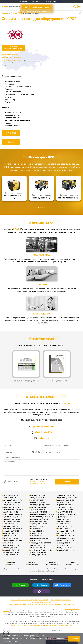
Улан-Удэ (59, 529)
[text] (41, 467)
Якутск (58, 548)
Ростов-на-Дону (34, 543)
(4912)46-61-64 (40, 545)
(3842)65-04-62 (14, 545)
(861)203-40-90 (15, 555)
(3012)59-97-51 (68, 529)
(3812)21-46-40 (38, 526)
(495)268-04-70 (40, 510)
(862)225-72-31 (65, 502)
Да (26, 7)
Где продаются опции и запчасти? (60, 600)
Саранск (32, 552)
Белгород (5, 507)
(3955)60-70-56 (13, 498)
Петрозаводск (34, 538)
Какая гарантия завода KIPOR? (41, 602)
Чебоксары (60, 538)
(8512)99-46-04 (15, 502)
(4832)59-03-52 (12, 512)
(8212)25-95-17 (70, 510)
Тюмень (59, 526)
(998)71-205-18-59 (69, 514)
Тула (58, 524)
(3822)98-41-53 (66, 521)
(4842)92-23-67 (12, 543)
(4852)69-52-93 (69, 550)
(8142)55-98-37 (45, 538)
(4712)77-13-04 (39, 500)
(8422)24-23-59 (69, 531)
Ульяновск (60, 531)
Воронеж (5, 526)
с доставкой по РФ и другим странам (21, 625)
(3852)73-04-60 (13, 505)
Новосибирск (34, 521)
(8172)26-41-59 (13, 524)
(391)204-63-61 (43, 495)
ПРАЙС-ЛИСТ (11, 133)
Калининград (6, 541)
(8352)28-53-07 (70, 538)
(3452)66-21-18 (67, 526)
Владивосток (6, 514)
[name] (22, 445)
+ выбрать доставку (12, 457)
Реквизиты (33, 631)
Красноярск (33, 495)
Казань (4, 538)
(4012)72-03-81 (17, 541)
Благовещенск (7, 510)
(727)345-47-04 (13, 495)
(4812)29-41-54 (69, 500)
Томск (58, 521)
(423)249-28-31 (17, 514)
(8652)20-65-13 (70, 505)
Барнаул (5, 505)
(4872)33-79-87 (65, 524)
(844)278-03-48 (15, 521)
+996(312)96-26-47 (72, 565)
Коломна (5, 550)
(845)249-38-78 (40, 555)
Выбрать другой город (41, 7)
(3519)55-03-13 (45, 505)
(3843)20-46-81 (44, 519)
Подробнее (60, 639)
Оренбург (32, 531)
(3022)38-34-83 (65, 545)
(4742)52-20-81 (40, 502)
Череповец (60, 543)
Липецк (31, 502)
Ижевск (4, 533)
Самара (32, 548)
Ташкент (59, 514)
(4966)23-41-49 (14, 550)
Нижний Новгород (35, 517)
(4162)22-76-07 (18, 510)
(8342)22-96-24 (40, 552)
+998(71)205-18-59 (52, 565)
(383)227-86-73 (44, 521)
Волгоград (5, 521)
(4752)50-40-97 (67, 512)
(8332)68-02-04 (12, 548)
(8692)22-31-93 (71, 495)
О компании (23, 631)
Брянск (4, 512)
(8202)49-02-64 (69, 543)
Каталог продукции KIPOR (48, 631)
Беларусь (31, 563)
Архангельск (6, 500)
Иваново (5, 531)
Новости (61, 631)
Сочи (58, 502)
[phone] (22, 452)
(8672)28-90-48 (17, 517)
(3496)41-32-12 (41, 524)
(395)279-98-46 (13, 536)
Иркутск (5, 536)
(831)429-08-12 (47, 517)
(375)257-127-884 (40, 507)
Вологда (5, 524)
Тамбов (59, 512)
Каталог (11, 142)
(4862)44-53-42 (38, 529)
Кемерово (5, 545)
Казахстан (11, 563)
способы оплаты (39, 625)
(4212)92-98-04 (69, 536)
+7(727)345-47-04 (11, 565)
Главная (5, 13)
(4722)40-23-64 (14, 507)
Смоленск (59, 500)
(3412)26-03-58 (13, 533)
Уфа (57, 533)
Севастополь (61, 495)
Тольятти (59, 519)
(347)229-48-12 (64, 533)
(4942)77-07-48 (14, 552)
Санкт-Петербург (35, 550)
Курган (31, 498)
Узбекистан (52, 563)
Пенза (31, 533)
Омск (31, 526)
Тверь (58, 517)
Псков (31, 541)
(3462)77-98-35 (66, 507)
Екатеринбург (6, 529)
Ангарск (5, 498)
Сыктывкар (60, 510)
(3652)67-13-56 (71, 498)
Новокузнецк (33, 519)
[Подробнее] (14, 188)
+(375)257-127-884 (31, 565)
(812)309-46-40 (46, 550)
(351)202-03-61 (69, 541)
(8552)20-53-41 (49, 514)
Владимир (5, 519)
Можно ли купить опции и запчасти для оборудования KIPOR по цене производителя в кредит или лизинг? (42, 605)
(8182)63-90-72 (16, 500)
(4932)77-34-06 (14, 531)
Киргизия (72, 563)
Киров (4, 548)
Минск (31, 507)
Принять (74, 639)
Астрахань (5, 502)
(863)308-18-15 (46, 543)
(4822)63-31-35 (66, 517)
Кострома (5, 552)
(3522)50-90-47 (39, 498)
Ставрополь (60, 505)
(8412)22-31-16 (39, 533)
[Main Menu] (79, 6)
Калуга (4, 543)
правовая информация (65, 625)
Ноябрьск (32, 524)
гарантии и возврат (51, 625)
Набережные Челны (36, 514)
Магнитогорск (34, 505)
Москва (66, 403)
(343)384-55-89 (17, 529)
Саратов (32, 555)
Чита (58, 545)
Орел (31, 529)
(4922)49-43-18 (14, 519)
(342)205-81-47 (39, 536)
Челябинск (60, 541)
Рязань (31, 545)
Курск (31, 500)
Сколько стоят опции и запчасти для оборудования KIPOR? (30, 600)
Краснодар (6, 555)
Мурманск (32, 512)
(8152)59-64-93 (42, 512)
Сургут (58, 507)
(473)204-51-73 (14, 526)
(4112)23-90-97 (66, 548)
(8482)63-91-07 (68, 519)
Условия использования (37, 484)
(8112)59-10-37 (39, 541)
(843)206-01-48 (12, 538)
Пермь (31, 536)
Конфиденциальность (36, 482)
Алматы (4, 495)
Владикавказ (6, 517)
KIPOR (16, 229)
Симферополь (61, 498)
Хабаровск (60, 536)
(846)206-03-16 (40, 548)
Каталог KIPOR (16, 13)
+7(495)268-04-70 (36, 2)
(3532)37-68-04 (41, 531)
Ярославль (60, 550)
